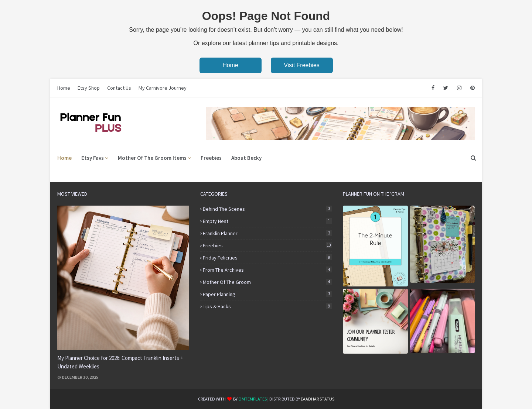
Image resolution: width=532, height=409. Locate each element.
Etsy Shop (89, 88)
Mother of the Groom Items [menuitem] (152, 158)
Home (230, 65)
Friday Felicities (267, 258)
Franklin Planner (267, 233)
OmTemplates (253, 399)
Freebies (267, 245)
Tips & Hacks (267, 306)
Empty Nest (267, 221)
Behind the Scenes (267, 209)
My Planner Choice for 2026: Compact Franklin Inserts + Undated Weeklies (120, 362)
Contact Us (119, 88)
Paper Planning (267, 294)
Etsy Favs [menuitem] (93, 158)
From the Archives (267, 270)
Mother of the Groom (267, 282)
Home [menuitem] (64, 158)
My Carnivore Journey (163, 88)
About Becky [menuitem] (246, 158)
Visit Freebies (302, 65)
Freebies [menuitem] (211, 158)
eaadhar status (318, 399)
